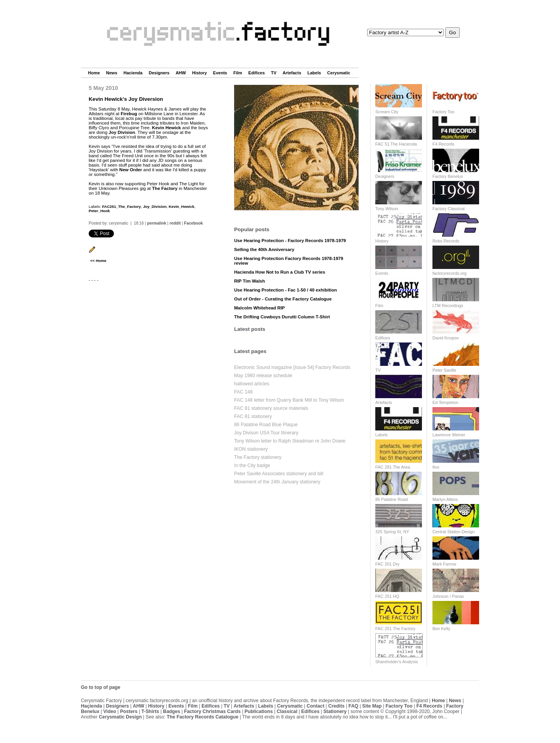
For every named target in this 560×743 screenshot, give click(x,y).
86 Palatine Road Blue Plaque (266, 425)
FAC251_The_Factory (121, 206)
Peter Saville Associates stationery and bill (279, 474)
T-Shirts (150, 711)
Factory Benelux (448, 176)
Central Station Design (454, 532)
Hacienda (133, 73)
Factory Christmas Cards (212, 711)
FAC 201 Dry (387, 564)
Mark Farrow (444, 564)
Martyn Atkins (445, 499)
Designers (159, 73)
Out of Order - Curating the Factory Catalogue (283, 299)
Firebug (129, 114)
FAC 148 (243, 392)
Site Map (372, 706)
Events (220, 73)
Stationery (335, 711)
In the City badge (252, 465)
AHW (181, 73)
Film (238, 73)
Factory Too (444, 112)
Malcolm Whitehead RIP (259, 308)
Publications (259, 711)
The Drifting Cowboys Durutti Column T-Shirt (282, 317)
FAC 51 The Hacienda (396, 144)
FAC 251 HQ (387, 596)
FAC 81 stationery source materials (271, 408)
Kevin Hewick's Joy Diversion (126, 99)
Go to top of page (101, 687)
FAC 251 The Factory (395, 629)
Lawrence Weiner (449, 435)
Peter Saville (444, 370)
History (199, 73)
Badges (171, 711)
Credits (336, 706)
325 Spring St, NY (392, 532)
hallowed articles (252, 384)
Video (110, 711)
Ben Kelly (441, 629)
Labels (314, 73)
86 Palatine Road (391, 499)
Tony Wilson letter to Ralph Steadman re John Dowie (290, 441)
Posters (129, 711)
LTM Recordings (448, 306)
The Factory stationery (258, 457)
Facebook (193, 223)
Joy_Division (155, 206)
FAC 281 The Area (393, 467)
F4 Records (443, 144)
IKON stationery (251, 449)
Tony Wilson (387, 209)
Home (94, 73)
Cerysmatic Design (120, 717)
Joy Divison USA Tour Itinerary (266, 433)
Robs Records (446, 241)
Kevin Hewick (166, 128)
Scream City (387, 112)
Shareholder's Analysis (397, 662)
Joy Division (122, 132)
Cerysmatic (339, 73)
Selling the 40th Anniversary (264, 249)
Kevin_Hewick (182, 206)
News (112, 73)
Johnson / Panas (448, 596)
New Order (131, 170)
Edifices (257, 73)
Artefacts (292, 73)
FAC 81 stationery (253, 416)
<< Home (98, 261)
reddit (175, 223)
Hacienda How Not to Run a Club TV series (280, 272)
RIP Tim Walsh (249, 281)
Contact (315, 706)
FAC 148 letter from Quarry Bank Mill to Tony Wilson (289, 400)
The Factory (165, 188)
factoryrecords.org (450, 273)
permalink (157, 223)
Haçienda (91, 706)
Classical (287, 711)
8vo (436, 467)
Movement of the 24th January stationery (277, 482)
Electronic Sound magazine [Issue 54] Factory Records (292, 367)
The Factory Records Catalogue (203, 717)
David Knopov (446, 338)
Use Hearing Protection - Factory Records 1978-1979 (290, 241)
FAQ (353, 706)
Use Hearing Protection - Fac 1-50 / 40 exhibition (285, 290)
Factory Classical (449, 209)
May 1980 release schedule (263, 376)
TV (274, 73)
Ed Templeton (445, 402)
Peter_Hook (99, 211)
